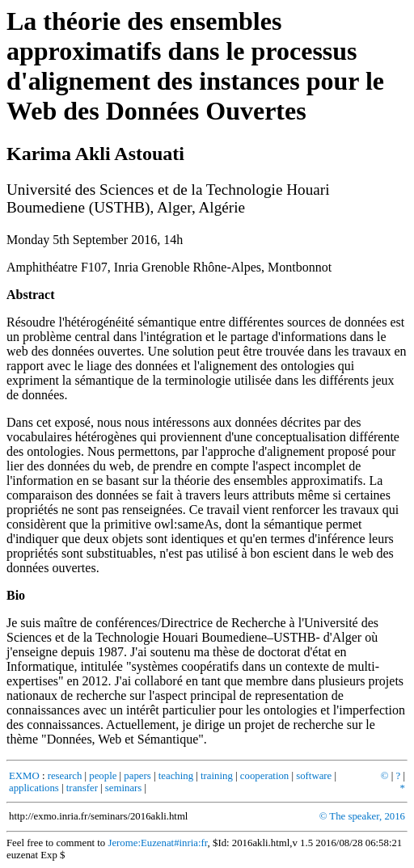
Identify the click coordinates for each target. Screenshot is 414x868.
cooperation (264, 776)
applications (34, 788)
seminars (124, 788)
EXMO (24, 776)
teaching (176, 776)
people (103, 776)
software (314, 776)
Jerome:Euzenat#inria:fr (157, 843)
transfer (82, 788)
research (65, 776)
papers (137, 776)
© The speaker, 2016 (362, 816)
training (217, 776)
